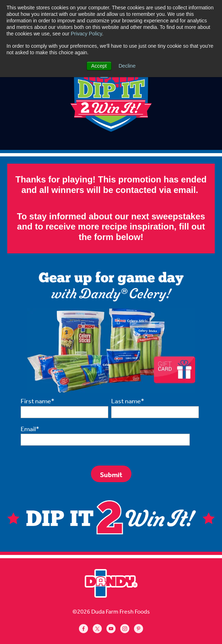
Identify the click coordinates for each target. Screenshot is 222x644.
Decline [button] (127, 66)
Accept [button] (99, 66)
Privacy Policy (86, 34)
